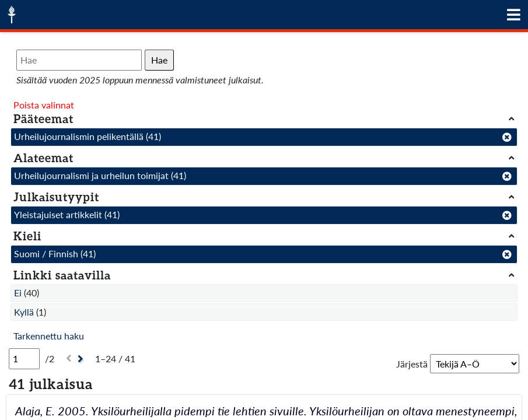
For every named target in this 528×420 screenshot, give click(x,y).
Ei (18, 293)
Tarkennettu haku (49, 336)
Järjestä (412, 364)
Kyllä (24, 312)
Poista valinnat (44, 105)
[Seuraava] (82, 359)
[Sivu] (24, 359)
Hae (159, 60)
